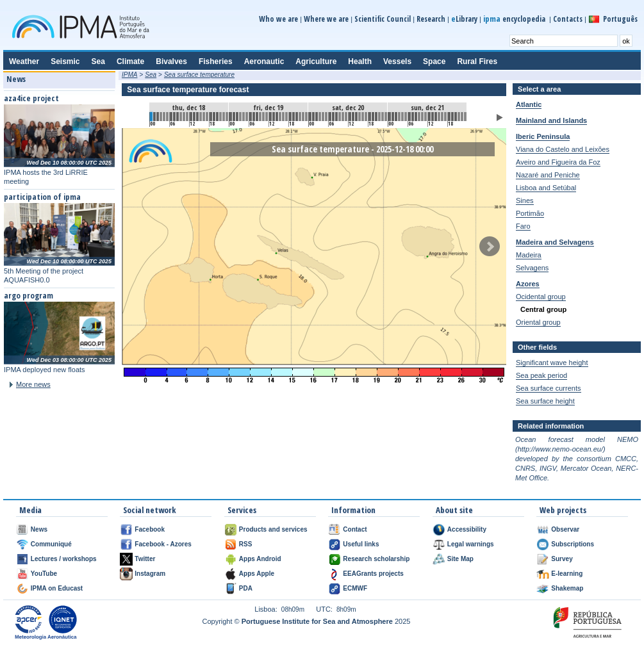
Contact (355, 529)
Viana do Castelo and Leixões (563, 149)
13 (194, 117)
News (39, 529)
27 (240, 117)
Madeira (529, 255)
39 (280, 117)
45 (300, 117)
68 (376, 117)
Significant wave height (552, 363)
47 (306, 117)
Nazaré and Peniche (548, 175)
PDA (246, 588)
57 (340, 117)
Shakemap (567, 588)
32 (257, 117)
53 (326, 117)
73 (393, 117)
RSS (246, 544)
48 (310, 117)
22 (224, 117)
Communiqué (51, 544)
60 (350, 117)
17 (207, 117)
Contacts (568, 19)
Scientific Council (383, 19)
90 (449, 117)
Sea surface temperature (199, 75)
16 (204, 117)
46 (303, 117)
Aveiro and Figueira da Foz (558, 162)
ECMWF (355, 588)
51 (320, 117)
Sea (151, 75)
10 (184, 117)
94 (462, 117)
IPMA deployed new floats (45, 370)
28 (244, 117)
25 (234, 117)
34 (263, 117)
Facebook (150, 529)
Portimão (530, 213)
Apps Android (260, 559)
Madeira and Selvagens (555, 242)
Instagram (150, 574)
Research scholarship (376, 559)
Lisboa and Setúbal (546, 188)
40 (283, 117)
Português (620, 19)
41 (286, 117)
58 (343, 117)
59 (346, 117)
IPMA (129, 75)
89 (445, 117)
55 (333, 117)
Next (490, 247)
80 (416, 117)
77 (406, 117)
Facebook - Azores (163, 544)
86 (436, 117)
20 (217, 117)
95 (465, 117)
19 (214, 117)
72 (390, 117)
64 (363, 117)
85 (433, 117)
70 (383, 117)
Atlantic (529, 104)
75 (399, 117)
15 (201, 117)
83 (425, 117)
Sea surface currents (549, 388)
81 (419, 117)
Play (500, 118)
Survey (562, 559)
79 (413, 117)
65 (366, 117)
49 (313, 117)
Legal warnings (471, 544)
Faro (523, 226)
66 (370, 117)
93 (459, 117)
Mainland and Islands (551, 120)
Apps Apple (257, 574)
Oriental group (538, 322)
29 (247, 117)
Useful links (361, 544)
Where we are (326, 19)
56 (336, 117)
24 (231, 117)
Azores (528, 284)
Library (464, 19)
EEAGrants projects (373, 574)
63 (359, 117)
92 (456, 117)
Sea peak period (541, 375)
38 (277, 117)
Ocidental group (541, 297)
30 (251, 117)
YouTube (44, 574)
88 (442, 117)
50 (317, 117)
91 (452, 117)
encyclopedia (515, 19)
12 (191, 117)
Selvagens (532, 268)
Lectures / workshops (64, 559)
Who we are (278, 19)
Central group (543, 309)
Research (431, 19)
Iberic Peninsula (543, 136)
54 (330, 117)
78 (409, 117)
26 (237, 117)
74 (396, 117)
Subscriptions (573, 544)
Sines (525, 200)
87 (439, 117)
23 (227, 117)
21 (220, 117)
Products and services (273, 529)
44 (297, 117)
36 (270, 117)
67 (373, 117)
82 (422, 117)
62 (356, 117)
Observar (565, 529)
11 (187, 117)
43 (293, 117)
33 (260, 117)
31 (254, 117)
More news (33, 384)
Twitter (145, 559)
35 (267, 117)
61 (353, 117)
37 (274, 117)
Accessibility (467, 529)
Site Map (460, 559)
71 (386, 117)
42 (290, 117)
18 (211, 117)
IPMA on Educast (57, 588)
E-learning (567, 574)
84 (429, 117)
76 (402, 117)
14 (197, 117)
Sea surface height (545, 401)
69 (379, 117)
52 (323, 117)
